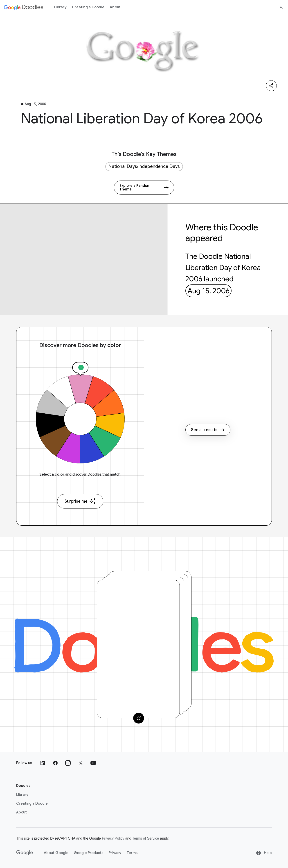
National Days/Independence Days (144, 166)
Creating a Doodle (88, 7)
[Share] (271, 86)
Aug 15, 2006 (209, 291)
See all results (208, 430)
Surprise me (80, 501)
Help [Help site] (264, 853)
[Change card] (139, 718)
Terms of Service (146, 838)
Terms (132, 853)
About (115, 7)
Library (60, 7)
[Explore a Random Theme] (144, 188)
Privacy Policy (113, 838)
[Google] (25, 853)
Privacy (115, 853)
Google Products (89, 853)
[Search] (281, 7)
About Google (56, 853)
